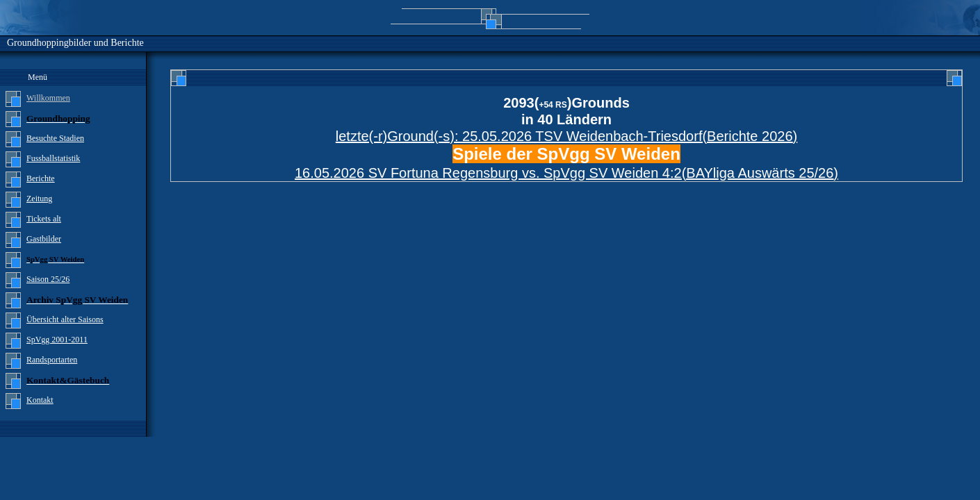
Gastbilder (44, 239)
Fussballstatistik (53, 158)
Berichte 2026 (750, 136)
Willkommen (48, 98)
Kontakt (40, 400)
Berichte (41, 178)
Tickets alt (44, 219)
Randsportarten (52, 360)
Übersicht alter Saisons (65, 319)
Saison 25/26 (48, 279)
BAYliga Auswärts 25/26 (760, 173)
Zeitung (39, 199)
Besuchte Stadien (55, 138)
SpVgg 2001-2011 (57, 340)
